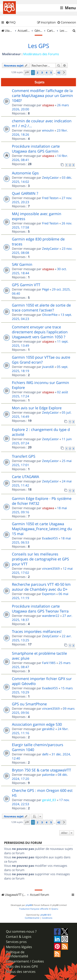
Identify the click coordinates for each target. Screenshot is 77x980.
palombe (48, 775)
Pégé (45, 289)
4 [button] (47, 72)
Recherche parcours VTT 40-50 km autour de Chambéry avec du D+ (41, 587)
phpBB (29, 905)
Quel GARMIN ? (25, 193)
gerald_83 (49, 800)
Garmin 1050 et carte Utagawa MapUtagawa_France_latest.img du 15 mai (42, 529)
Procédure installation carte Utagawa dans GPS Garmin (36, 149)
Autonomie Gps (25, 173)
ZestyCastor (50, 177)
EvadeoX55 (50, 538)
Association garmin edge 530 (37, 724)
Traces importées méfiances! (37, 631)
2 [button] (37, 72)
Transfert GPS (24, 456)
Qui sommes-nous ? (21, 932)
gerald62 (48, 729)
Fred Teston (50, 198)
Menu (70, 8)
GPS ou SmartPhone (29, 704)
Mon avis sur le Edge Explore (37, 408)
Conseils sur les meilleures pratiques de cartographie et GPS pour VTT (40, 559)
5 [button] (51, 72)
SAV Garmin (22, 264)
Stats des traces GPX (22, 967)
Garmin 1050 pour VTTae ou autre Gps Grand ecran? (41, 360)
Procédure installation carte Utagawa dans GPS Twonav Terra (40, 609)
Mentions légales (19, 947)
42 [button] (59, 72)
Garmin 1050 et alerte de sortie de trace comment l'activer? (41, 308)
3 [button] (42, 72)
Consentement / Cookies (25, 961)
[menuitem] (11, 22)
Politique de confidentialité (17, 954)
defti (45, 754)
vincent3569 (51, 568)
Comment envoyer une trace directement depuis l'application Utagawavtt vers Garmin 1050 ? (40, 332)
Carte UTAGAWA (25, 477)
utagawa (48, 105)
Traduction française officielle (34, 909)
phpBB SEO (46, 915)
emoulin (48, 130)
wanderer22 (51, 616)
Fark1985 (49, 663)
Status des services (21, 972)
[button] (27, 72)
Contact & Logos (19, 937)
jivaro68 (48, 367)
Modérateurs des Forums (41, 54)
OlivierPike (50, 315)
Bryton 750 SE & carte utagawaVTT (41, 770)
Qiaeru (55, 909)
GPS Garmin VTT (26, 285)
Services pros (16, 942)
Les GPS (38, 46)
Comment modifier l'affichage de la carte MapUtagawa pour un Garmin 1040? (42, 96)
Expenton (49, 594)
